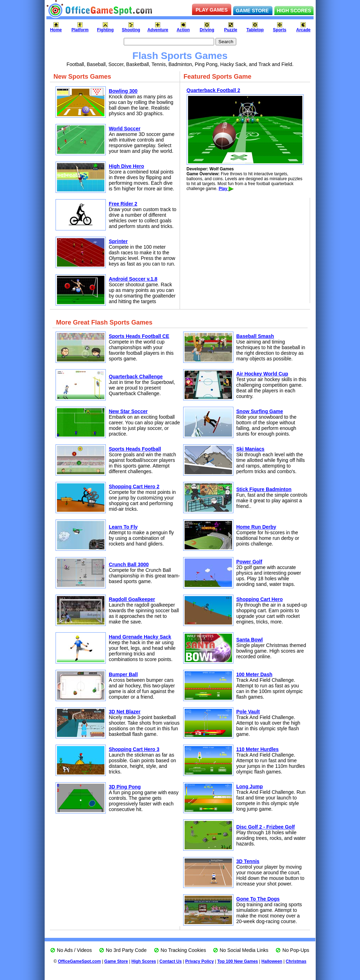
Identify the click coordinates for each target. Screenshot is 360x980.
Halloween (272, 961)
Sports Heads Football (135, 449)
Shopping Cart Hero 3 (134, 749)
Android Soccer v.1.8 (133, 279)
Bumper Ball (123, 674)
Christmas (296, 961)
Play (226, 189)
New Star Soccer (128, 411)
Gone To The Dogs (258, 899)
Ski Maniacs (250, 449)
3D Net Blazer (124, 712)
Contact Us (171, 961)
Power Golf (249, 562)
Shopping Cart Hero (259, 599)
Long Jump (249, 786)
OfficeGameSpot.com (79, 961)
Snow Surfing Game (260, 411)
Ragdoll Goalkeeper (132, 599)
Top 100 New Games (238, 961)
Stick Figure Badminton (264, 489)
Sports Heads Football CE (139, 336)
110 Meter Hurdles (258, 749)
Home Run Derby (256, 527)
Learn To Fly (123, 527)
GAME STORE (252, 11)
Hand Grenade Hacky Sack (140, 637)
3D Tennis (248, 861)
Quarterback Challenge (136, 377)
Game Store (116, 961)
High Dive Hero (126, 166)
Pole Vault (248, 712)
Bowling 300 (123, 91)
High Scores (144, 961)
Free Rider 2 (123, 204)
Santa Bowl (249, 640)
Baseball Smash (255, 336)
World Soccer (124, 129)
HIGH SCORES (294, 11)
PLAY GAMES (211, 10)
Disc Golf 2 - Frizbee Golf (265, 827)
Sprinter (118, 241)
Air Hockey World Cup (262, 374)
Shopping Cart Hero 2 (134, 486)
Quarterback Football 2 (213, 90)
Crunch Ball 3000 (129, 564)
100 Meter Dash (254, 674)
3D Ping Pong (125, 787)
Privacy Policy (200, 961)
